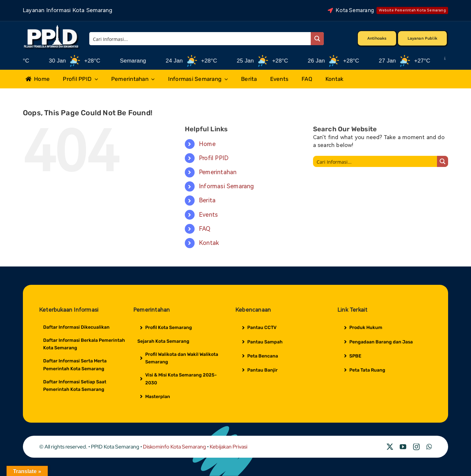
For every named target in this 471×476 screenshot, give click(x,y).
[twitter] (390, 447)
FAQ (205, 229)
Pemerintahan (218, 172)
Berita (207, 200)
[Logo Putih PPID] (52, 27)
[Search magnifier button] (317, 39)
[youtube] (403, 447)
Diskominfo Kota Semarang (174, 447)
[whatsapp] (429, 447)
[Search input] (201, 39)
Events (208, 215)
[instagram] (416, 447)
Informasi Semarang (227, 186)
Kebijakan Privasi (228, 447)
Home (207, 144)
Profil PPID (214, 158)
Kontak (209, 243)
